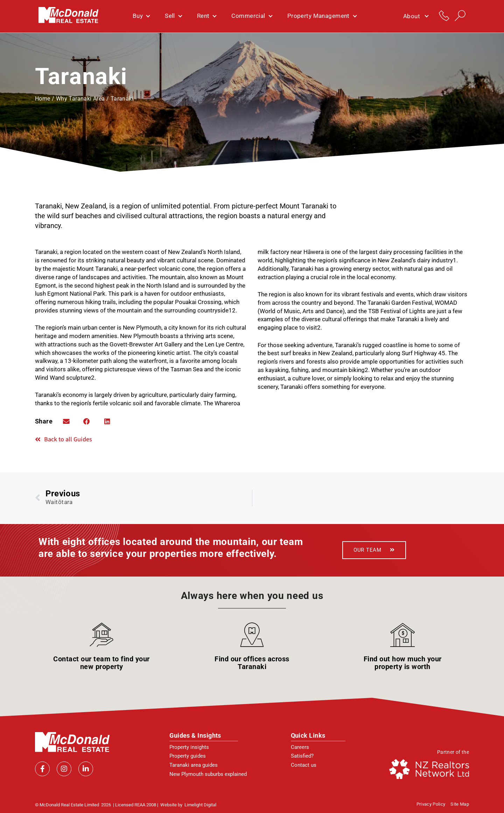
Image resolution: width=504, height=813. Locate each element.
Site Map (460, 804)
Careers (300, 747)
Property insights (189, 747)
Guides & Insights (195, 735)
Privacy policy (431, 804)
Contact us (304, 765)
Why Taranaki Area (80, 99)
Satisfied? (302, 756)
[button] (66, 421)
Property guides (188, 756)
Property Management (322, 16)
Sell (173, 16)
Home (43, 99)
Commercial (251, 16)
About (416, 16)
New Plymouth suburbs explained (208, 774)
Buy (141, 16)
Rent (207, 16)
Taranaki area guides (194, 765)
